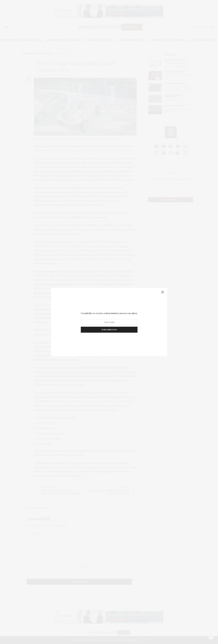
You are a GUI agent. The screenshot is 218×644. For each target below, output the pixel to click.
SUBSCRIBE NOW (109, 330)
